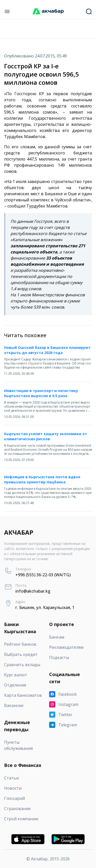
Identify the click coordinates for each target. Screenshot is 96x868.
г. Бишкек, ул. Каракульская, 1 (45, 607)
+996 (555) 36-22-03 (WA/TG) (43, 575)
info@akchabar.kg (33, 591)
